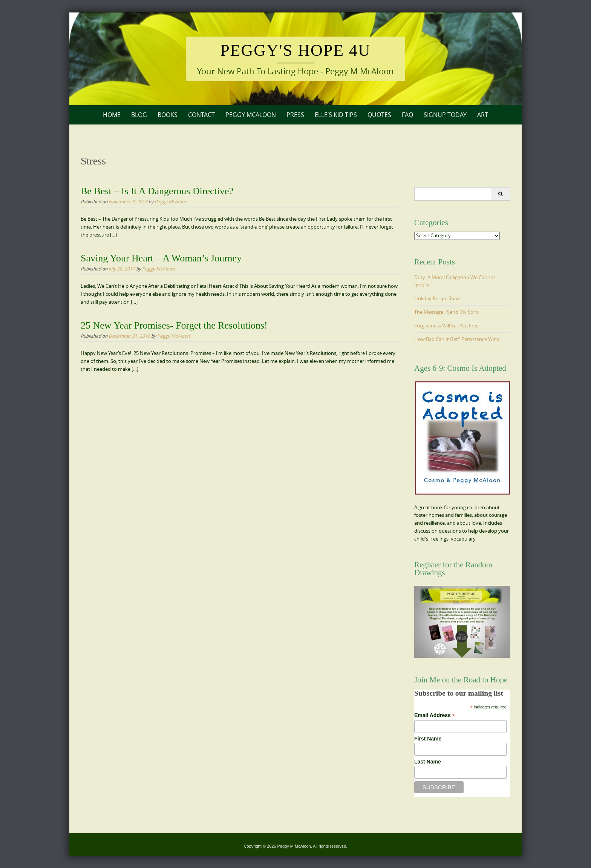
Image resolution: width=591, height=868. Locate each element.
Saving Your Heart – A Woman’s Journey (161, 258)
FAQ (407, 115)
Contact (201, 115)
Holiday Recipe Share (438, 298)
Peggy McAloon (251, 115)
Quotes (379, 115)
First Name (428, 739)
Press (295, 115)
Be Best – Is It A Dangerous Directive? (157, 191)
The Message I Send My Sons (446, 312)
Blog (139, 115)
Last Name (428, 762)
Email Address (435, 715)
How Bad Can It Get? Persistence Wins (457, 339)
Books (168, 115)
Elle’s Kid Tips (336, 115)
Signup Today (445, 115)
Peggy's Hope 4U (295, 50)
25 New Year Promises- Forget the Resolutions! (174, 325)
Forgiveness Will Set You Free (446, 326)
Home (112, 115)
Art (483, 115)
